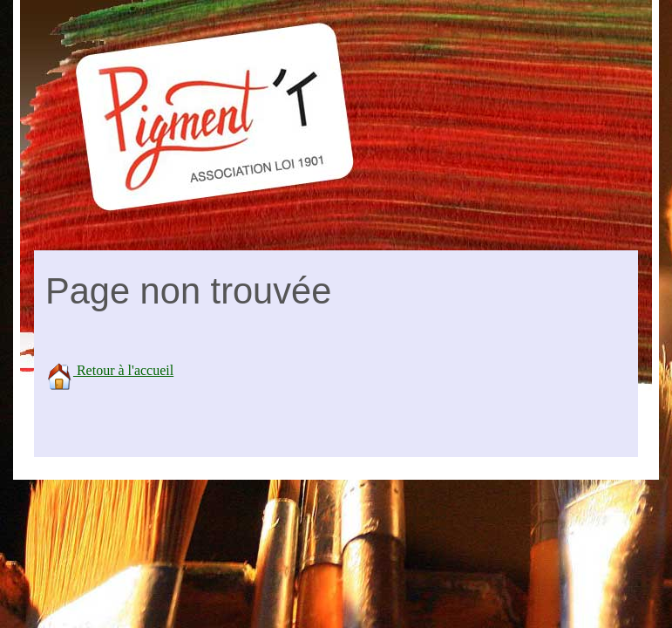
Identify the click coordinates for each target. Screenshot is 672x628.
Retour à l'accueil (109, 370)
